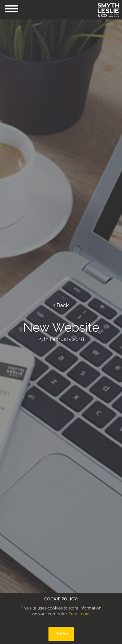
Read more (79, 614)
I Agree (61, 633)
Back (61, 305)
